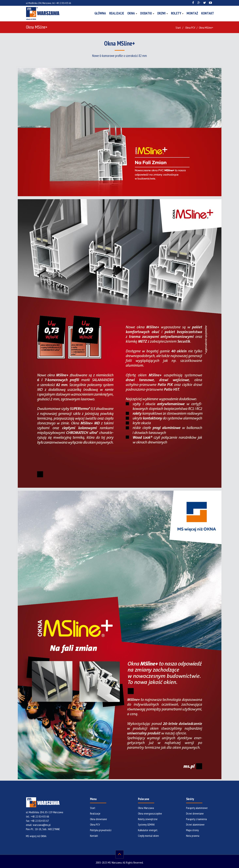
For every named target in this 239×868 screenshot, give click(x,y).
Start (178, 28)
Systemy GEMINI (146, 824)
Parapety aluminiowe (197, 808)
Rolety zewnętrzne (148, 819)
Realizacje (117, 13)
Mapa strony (192, 830)
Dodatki (146, 13)
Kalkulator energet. (148, 830)
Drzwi (161, 13)
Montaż (192, 13)
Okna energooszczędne (150, 813)
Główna (100, 13)
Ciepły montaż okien (148, 836)
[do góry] (120, 854)
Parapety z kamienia (196, 819)
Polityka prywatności (101, 830)
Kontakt (208, 13)
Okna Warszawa (146, 808)
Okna (131, 13)
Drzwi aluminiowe (195, 824)
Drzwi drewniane (195, 813)
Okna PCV (190, 28)
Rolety (176, 13)
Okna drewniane (98, 819)
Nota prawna (193, 836)
